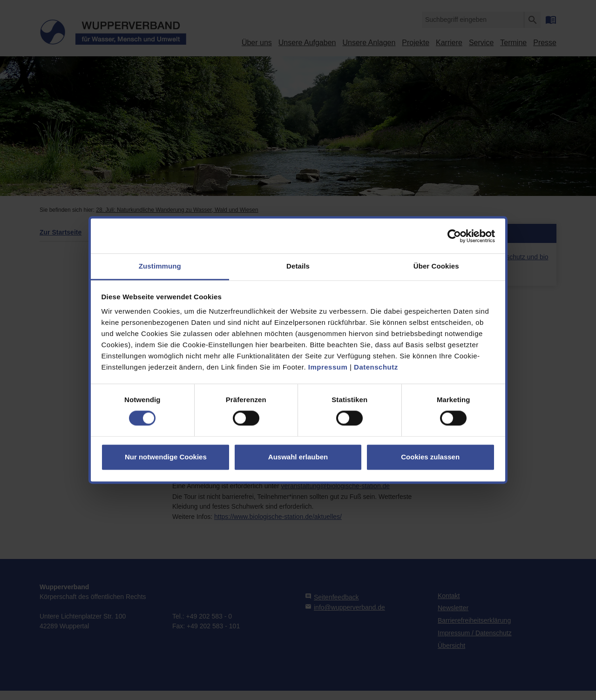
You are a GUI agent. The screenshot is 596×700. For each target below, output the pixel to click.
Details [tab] (298, 266)
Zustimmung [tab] (160, 266)
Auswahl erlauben (298, 457)
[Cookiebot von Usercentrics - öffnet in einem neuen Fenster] (454, 236)
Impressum (328, 367)
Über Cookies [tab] (436, 266)
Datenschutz (376, 367)
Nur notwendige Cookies (166, 457)
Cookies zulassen (430, 457)
